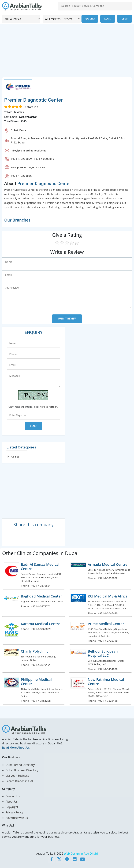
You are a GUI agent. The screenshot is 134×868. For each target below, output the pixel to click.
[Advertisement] (67, 53)
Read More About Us (16, 747)
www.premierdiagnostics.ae (28, 167)
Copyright (12, 807)
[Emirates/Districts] (61, 19)
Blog (125, 19)
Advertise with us (17, 818)
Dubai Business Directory (22, 770)
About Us (12, 801)
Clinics (15, 457)
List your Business (17, 775)
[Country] (21, 19)
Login (108, 19)
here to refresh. (49, 407)
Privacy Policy (14, 812)
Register (89, 19)
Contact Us (13, 796)
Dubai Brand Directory (20, 765)
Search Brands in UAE (20, 781)
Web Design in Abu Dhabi (81, 853)
